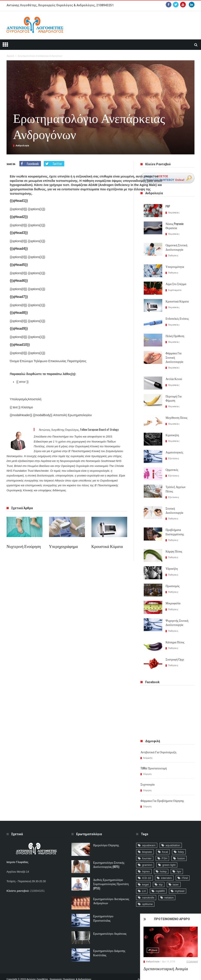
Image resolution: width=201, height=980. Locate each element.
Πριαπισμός (172, 577)
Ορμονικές (171, 461)
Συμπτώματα (175, 290)
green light (169, 856)
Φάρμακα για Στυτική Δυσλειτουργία (178, 355)
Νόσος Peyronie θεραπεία (174, 226)
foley (181, 842)
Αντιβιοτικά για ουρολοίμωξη (157, 743)
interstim (166, 869)
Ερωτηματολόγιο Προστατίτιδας (111, 906)
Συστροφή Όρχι (174, 650)
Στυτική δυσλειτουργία (174, 502)
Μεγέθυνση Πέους (176, 409)
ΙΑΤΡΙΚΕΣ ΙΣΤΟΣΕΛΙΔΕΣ (20, 974)
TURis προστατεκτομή (153, 759)
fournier (147, 849)
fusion (181, 849)
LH (144, 882)
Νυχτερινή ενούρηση (23, 546)
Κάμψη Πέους (173, 542)
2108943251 (105, 5)
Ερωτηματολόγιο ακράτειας (109, 924)
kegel (145, 875)
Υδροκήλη (171, 560)
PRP (168, 206)
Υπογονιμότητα (174, 266)
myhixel (180, 882)
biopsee (147, 842)
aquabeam (149, 836)
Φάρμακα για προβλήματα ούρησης (161, 791)
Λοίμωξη (148, 749)
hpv (179, 862)
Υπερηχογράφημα (62, 546)
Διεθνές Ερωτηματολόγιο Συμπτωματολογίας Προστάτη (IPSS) (110, 874)
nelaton (169, 888)
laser (176, 875)
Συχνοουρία (147, 775)
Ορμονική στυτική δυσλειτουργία (176, 247)
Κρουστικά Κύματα (106, 546)
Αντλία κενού (173, 374)
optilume (147, 895)
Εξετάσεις (174, 450)
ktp (161, 875)
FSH (164, 849)
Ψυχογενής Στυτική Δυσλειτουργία (176, 613)
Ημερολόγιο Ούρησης (105, 836)
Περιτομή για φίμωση (178, 392)
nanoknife (148, 888)
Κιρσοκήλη (172, 426)
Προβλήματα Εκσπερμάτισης (174, 523)
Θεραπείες (174, 212)
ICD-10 (146, 869)
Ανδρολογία (164, 962)
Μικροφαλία (172, 594)
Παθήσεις (173, 255)
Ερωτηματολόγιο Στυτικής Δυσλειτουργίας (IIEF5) (108, 855)
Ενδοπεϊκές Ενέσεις (176, 318)
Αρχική (10, 56)
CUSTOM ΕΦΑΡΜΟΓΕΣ (49, 974)
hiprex (146, 862)
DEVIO (69, 974)
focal (165, 842)
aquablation (173, 836)
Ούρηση (147, 765)
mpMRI (160, 882)
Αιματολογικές (174, 444)
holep (163, 862)
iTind (185, 869)
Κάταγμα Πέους (174, 633)
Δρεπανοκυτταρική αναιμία (176, 969)
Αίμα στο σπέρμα (175, 284)
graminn (147, 856)
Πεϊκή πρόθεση (174, 336)
